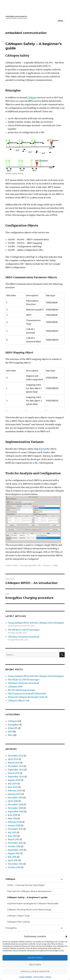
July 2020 (12, 784)
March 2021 (14, 773)
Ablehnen (35, 965)
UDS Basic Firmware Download (23, 637)
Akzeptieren (35, 958)
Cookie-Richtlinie (26, 977)
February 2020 (15, 791)
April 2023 (13, 759)
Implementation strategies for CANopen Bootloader (33, 904)
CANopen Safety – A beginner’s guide (27, 897)
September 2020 (16, 777)
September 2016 (16, 850)
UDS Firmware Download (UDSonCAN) (27, 694)
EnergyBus (13, 725)
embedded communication (26, 33)
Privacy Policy (39, 977)
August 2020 (14, 780)
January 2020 (14, 794)
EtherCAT (13, 728)
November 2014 (15, 864)
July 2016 (12, 857)
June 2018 (12, 815)
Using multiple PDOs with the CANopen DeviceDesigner (36, 623)
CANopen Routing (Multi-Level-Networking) (29, 910)
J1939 (10, 732)
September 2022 (16, 770)
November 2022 (16, 766)
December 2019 (15, 798)
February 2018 (15, 822)
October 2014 (14, 867)
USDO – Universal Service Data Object (26, 885)
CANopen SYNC (15, 687)
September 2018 (16, 811)
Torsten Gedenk (12, 565)
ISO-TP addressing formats (21, 690)
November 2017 (15, 829)
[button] (66, 936)
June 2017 (12, 836)
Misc (10, 735)
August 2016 (14, 853)
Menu (60, 21)
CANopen (32, 97)
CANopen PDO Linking (18, 922)
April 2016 (13, 860)
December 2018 (15, 804)
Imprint (48, 977)
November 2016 (15, 843)
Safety (55, 565)
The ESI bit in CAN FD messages (24, 630)
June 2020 (13, 787)
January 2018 (14, 825)
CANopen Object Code (19, 701)
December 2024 (16, 756)
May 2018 (12, 818)
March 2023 (14, 763)
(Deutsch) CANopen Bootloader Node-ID (28, 697)
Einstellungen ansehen (35, 971)
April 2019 (13, 801)
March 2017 (13, 839)
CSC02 (42, 449)
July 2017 (12, 832)
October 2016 (14, 846)
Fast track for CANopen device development (29, 891)
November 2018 (15, 808)
